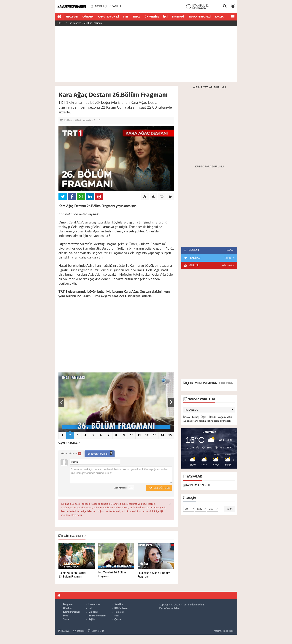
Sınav (137, 17)
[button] (209, 410)
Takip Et (229, 258)
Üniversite (152, 17)
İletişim (79, 631)
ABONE (194, 265)
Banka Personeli (200, 17)
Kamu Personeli (108, 17)
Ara (230, 509)
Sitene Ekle (96, 631)
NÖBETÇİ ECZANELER (199, 485)
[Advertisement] (146, 54)
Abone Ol (228, 265)
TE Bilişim (228, 631)
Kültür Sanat (121, 608)
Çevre (118, 620)
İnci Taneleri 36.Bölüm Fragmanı (85, 23)
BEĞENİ (193, 250)
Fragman (72, 17)
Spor (117, 616)
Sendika (119, 605)
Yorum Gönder (71, 454)
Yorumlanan (206, 383)
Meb (126, 17)
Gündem (88, 17)
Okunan (226, 383)
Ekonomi (178, 17)
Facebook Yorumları (100, 453)
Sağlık (219, 17)
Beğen (230, 250)
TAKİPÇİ (195, 258)
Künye (64, 631)
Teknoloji (119, 612)
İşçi (165, 17)
